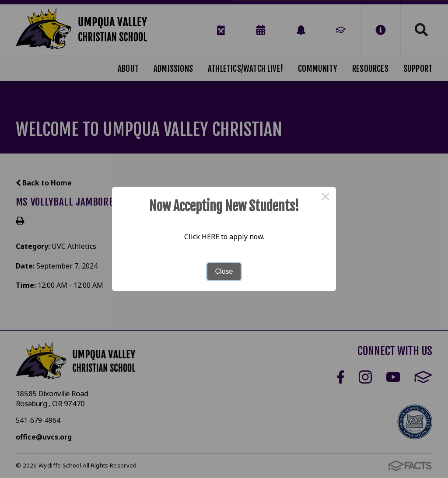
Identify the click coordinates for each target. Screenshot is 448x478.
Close (224, 271)
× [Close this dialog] (325, 198)
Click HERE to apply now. (224, 237)
